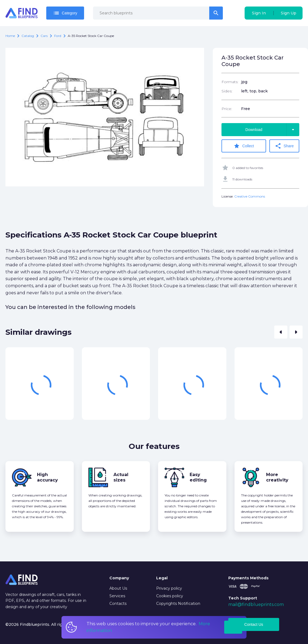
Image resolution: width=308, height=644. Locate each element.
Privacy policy (169, 588)
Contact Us (254, 624)
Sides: (227, 91)
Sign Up (289, 13)
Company (119, 578)
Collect (244, 146)
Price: (227, 109)
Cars (44, 36)
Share (284, 146)
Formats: (230, 82)
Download (272, 130)
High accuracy (47, 477)
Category (65, 13)
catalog (28, 36)
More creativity (277, 477)
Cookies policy (170, 596)
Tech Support (243, 598)
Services (117, 596)
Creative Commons (250, 196)
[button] (281, 332)
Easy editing (198, 477)
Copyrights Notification (178, 604)
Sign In (259, 13)
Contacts (118, 604)
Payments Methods (248, 578)
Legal (162, 578)
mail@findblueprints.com (256, 604)
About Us (118, 588)
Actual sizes (121, 477)
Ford (58, 36)
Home (10, 36)
